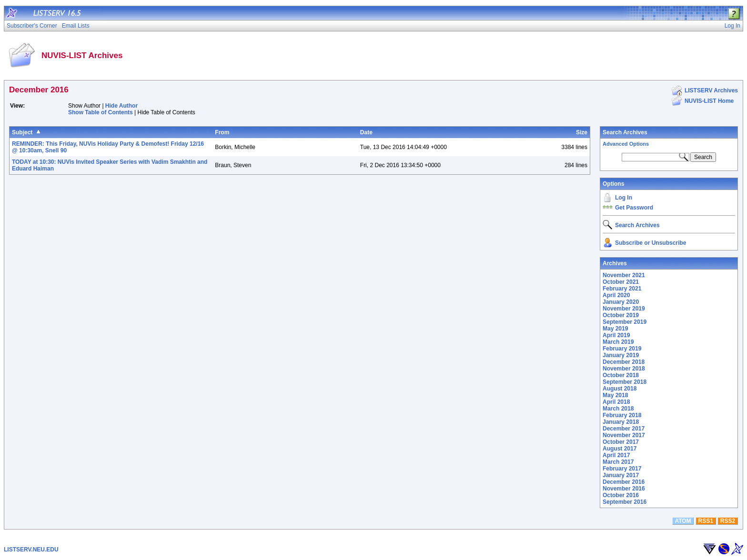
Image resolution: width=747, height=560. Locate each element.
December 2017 (624, 429)
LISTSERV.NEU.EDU (31, 550)
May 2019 (615, 329)
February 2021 (622, 289)
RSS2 (728, 521)
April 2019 (616, 335)
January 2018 (621, 422)
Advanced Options (626, 144)
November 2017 (624, 435)
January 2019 (621, 355)
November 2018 (624, 369)
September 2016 (625, 502)
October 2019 (621, 315)
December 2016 (624, 482)
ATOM (683, 521)
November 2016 (624, 489)
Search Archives (625, 132)
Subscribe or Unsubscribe (651, 243)
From (222, 132)
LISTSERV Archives (711, 90)
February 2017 (622, 469)
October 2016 (621, 495)
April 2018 (616, 402)
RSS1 (706, 521)
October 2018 (621, 375)
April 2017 (616, 455)
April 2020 (616, 295)
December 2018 (624, 362)
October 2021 (621, 282)
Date (366, 132)
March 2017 (618, 462)
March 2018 (618, 409)
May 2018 (615, 395)
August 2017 (620, 449)
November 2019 (624, 309)
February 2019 (622, 349)
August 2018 (620, 389)
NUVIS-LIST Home (709, 101)
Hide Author (121, 106)
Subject (22, 132)
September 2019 (625, 322)
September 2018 (625, 382)
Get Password (634, 208)
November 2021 (624, 275)
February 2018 (622, 415)
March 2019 (618, 342)
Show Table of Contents (101, 112)
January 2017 (621, 475)
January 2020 (621, 302)
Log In (624, 198)
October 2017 (621, 442)
